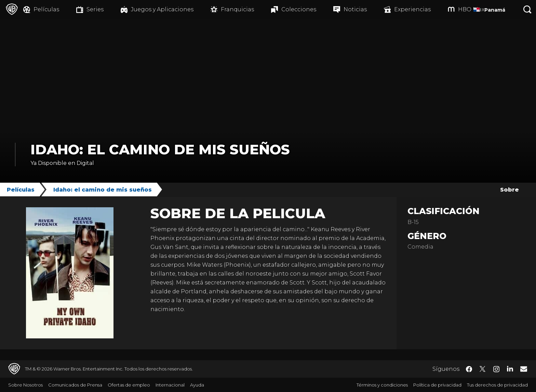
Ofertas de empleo (129, 385)
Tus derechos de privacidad (497, 385)
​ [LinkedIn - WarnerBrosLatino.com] (510, 368)
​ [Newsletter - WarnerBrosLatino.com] (524, 369)
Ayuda (197, 385)
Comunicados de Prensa (75, 385)
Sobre (510, 190)
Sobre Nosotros (25, 385)
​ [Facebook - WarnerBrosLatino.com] (469, 369)
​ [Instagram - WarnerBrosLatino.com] (496, 369)
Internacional (170, 385)
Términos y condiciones (382, 385)
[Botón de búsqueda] (527, 9)
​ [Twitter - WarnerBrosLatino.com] (483, 369)
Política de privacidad (437, 385)
